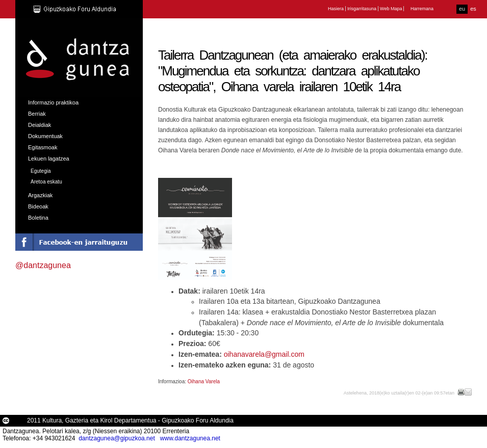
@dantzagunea (43, 265)
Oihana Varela (204, 381)
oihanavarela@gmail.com (264, 354)
